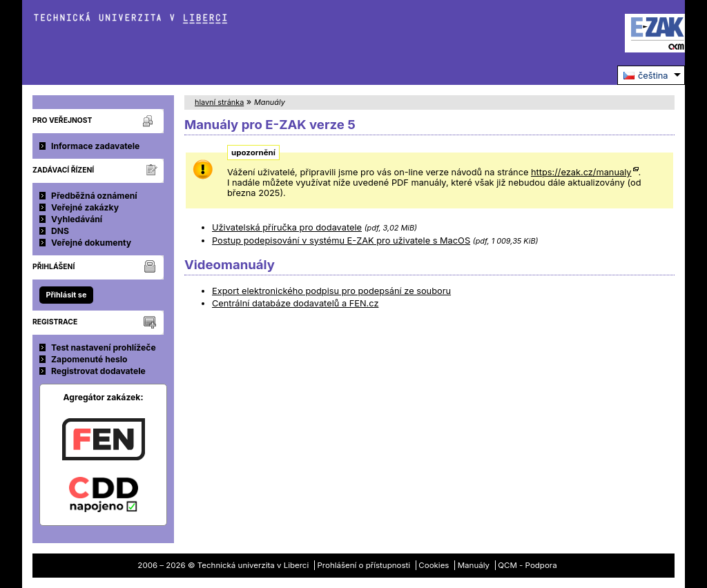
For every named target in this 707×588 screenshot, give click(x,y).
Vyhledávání (77, 219)
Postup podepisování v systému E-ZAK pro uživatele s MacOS (341, 241)
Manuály (474, 565)
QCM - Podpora (527, 565)
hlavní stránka (219, 102)
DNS (60, 231)
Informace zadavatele (95, 146)
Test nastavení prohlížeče (104, 347)
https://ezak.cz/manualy (581, 172)
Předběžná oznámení (94, 196)
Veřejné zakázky (85, 207)
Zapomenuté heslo (89, 359)
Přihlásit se (66, 295)
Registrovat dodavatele (98, 371)
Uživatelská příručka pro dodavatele (287, 227)
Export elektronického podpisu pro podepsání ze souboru (331, 291)
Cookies (434, 565)
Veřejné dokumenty (91, 243)
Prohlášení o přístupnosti (364, 565)
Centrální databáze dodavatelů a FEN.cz (295, 303)
